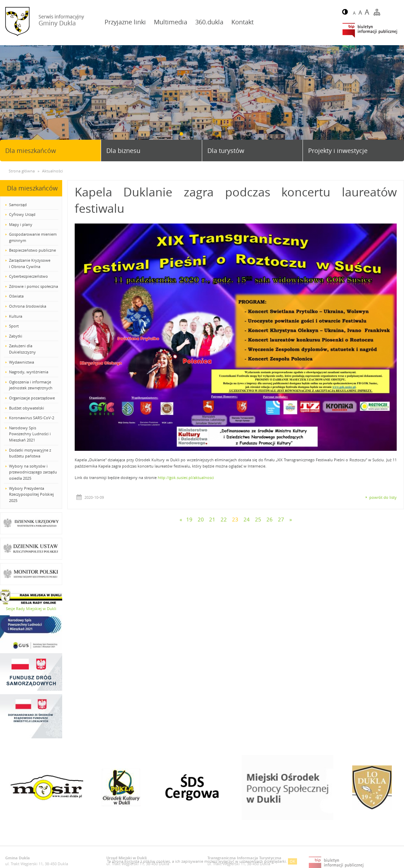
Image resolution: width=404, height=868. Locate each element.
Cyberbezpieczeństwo (28, 276)
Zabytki (16, 336)
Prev (8, 100)
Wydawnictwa (22, 362)
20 (201, 519)
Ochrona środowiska (28, 306)
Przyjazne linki (125, 22)
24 (247, 519)
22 (224, 519)
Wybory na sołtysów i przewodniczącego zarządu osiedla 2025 (33, 472)
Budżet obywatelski (27, 408)
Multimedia (171, 22)
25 (258, 519)
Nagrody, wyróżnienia (29, 372)
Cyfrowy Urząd (22, 214)
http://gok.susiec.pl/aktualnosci (186, 477)
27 (281, 519)
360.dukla (209, 22)
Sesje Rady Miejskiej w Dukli (31, 609)
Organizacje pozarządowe (32, 398)
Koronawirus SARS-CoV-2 (32, 418)
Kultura (16, 316)
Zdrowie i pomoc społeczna (34, 286)
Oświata (16, 296)
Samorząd (18, 205)
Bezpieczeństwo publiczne (32, 250)
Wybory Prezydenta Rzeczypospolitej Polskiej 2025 (31, 494)
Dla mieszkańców (31, 151)
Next (396, 100)
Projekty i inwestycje (338, 151)
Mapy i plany (21, 224)
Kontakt (242, 22)
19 (189, 519)
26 (270, 519)
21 (212, 519)
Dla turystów (226, 151)
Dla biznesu (123, 151)
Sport (14, 326)
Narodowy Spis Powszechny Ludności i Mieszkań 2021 (30, 434)
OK (292, 861)
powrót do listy (383, 497)
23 (235, 519)
